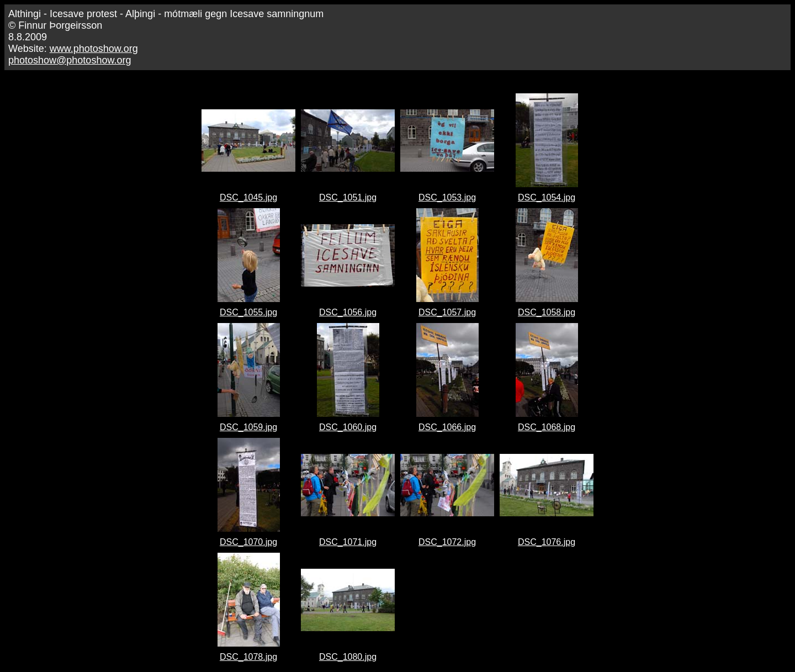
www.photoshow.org (94, 49)
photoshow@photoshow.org (70, 60)
